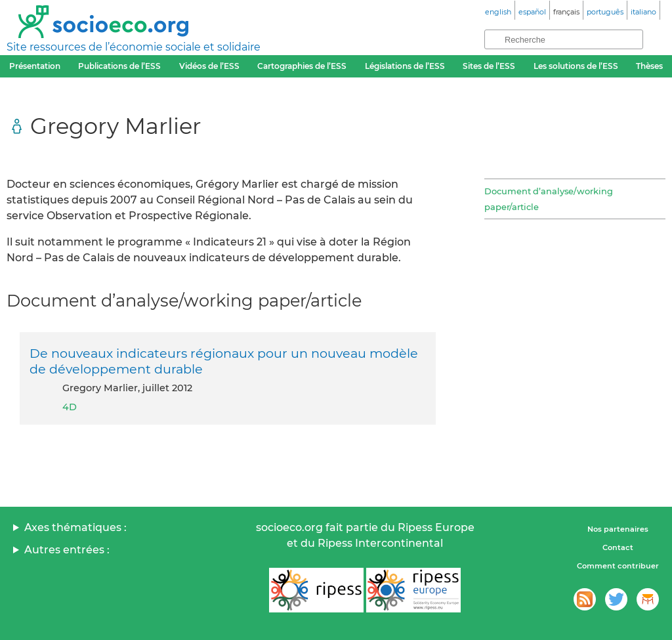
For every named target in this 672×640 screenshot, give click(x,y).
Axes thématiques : (75, 527)
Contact (618, 547)
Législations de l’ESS (405, 66)
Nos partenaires (618, 529)
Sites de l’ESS (489, 66)
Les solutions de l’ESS (576, 66)
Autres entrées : (67, 550)
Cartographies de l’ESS (302, 66)
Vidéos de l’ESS (209, 66)
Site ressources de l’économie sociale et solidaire (134, 47)
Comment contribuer (618, 566)
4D (70, 407)
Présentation (35, 66)
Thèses (649, 66)
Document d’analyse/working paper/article (549, 199)
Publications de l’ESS (119, 66)
